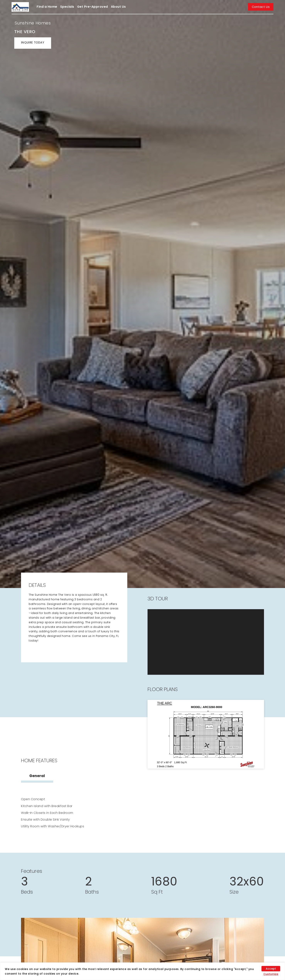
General (37, 776)
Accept (271, 969)
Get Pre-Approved (93, 7)
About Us (118, 7)
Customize (271, 974)
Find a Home (47, 7)
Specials (67, 7)
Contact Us (261, 7)
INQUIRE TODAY (33, 42)
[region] (142, 971)
